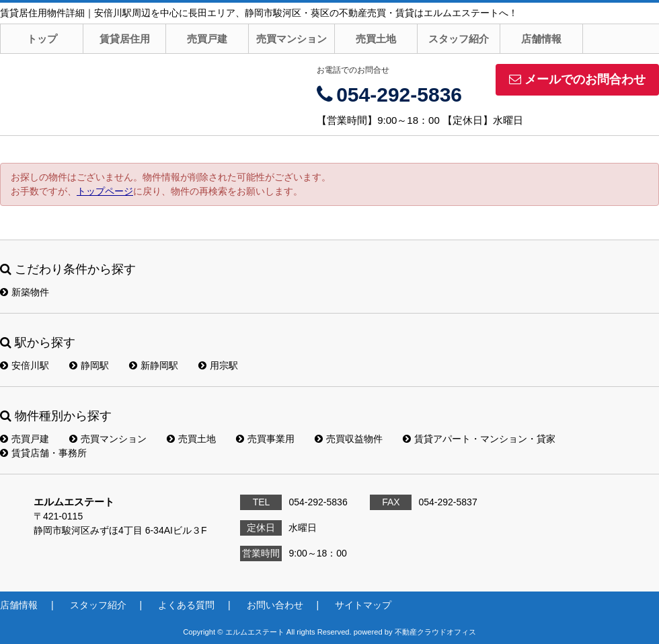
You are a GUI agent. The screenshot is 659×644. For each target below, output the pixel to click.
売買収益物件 (349, 439)
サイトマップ (363, 605)
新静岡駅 (154, 365)
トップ (42, 39)
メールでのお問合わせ (577, 79)
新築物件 (25, 292)
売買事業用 (265, 439)
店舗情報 (541, 39)
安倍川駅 (25, 365)
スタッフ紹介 (459, 39)
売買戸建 (207, 39)
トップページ (105, 191)
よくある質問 (186, 605)
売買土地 (376, 39)
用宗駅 (218, 365)
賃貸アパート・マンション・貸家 (479, 439)
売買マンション (292, 39)
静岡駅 (89, 365)
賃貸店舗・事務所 (43, 453)
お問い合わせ (275, 605)
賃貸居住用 (125, 39)
